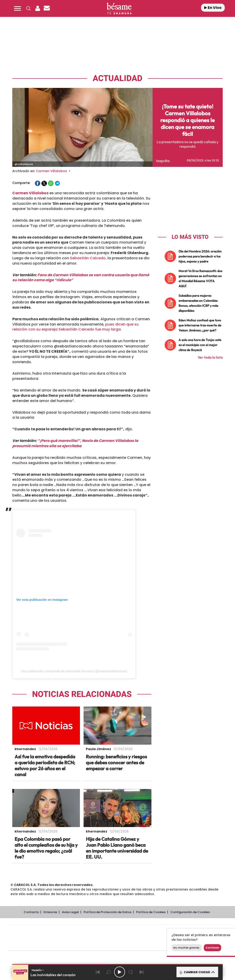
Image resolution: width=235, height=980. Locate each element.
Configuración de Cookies (190, 912)
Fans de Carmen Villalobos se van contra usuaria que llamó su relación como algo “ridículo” (81, 278)
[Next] (141, 972)
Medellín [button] (38, 970)
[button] (18, 8)
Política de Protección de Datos (107, 912)
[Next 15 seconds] (130, 972)
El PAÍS (70, 931)
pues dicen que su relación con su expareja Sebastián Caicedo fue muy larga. (75, 327)
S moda (150, 945)
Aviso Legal (70, 912)
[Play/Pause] (120, 972)
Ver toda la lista (210, 357)
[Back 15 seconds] (109, 972)
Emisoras (50, 912)
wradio (114, 938)
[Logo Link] (119, 9)
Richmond (67, 945)
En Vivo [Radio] (213, 8)
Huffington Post (76, 938)
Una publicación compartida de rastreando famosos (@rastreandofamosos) (74, 671)
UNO (101, 938)
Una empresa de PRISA (29, 934)
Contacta (31, 912)
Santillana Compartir (137, 931)
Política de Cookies (151, 912)
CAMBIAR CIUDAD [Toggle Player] (197, 972)
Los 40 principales (91, 931)
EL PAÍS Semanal (165, 938)
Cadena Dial (149, 938)
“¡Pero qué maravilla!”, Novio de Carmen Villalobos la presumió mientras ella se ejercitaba (75, 443)
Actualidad (117, 78)
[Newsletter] (47, 8)
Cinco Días (131, 938)
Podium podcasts (112, 945)
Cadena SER (156, 931)
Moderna (89, 945)
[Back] (98, 972)
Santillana (113, 931)
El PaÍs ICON (131, 945)
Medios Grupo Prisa (29, 946)
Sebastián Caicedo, (88, 258)
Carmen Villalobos (51, 171)
